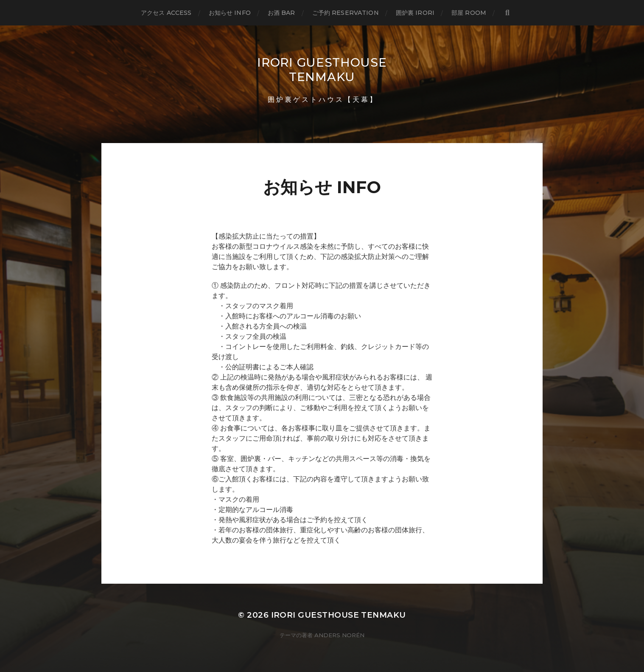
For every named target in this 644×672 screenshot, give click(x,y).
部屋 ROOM (469, 13)
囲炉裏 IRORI (415, 13)
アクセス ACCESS (166, 13)
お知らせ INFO (230, 13)
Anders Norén (339, 635)
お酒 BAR (281, 13)
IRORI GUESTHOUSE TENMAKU (322, 70)
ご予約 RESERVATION (346, 13)
